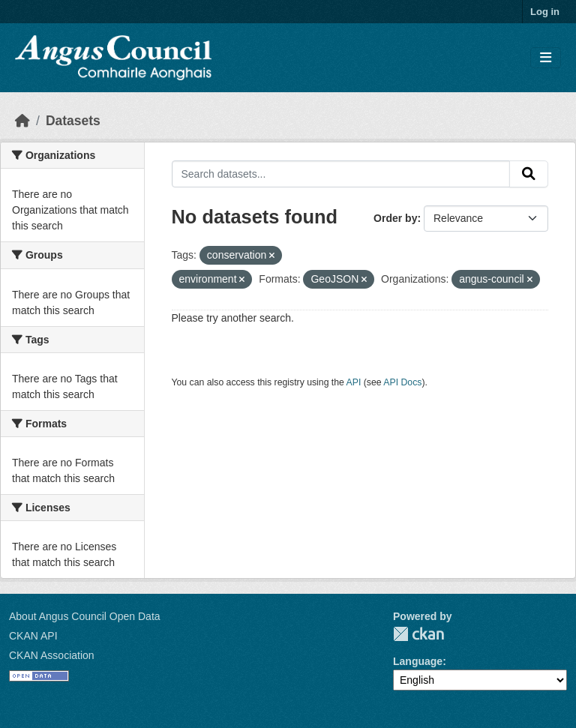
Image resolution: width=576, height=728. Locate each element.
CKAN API (33, 636)
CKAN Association (52, 655)
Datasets (73, 121)
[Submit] (529, 174)
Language (418, 661)
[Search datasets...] (341, 174)
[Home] (22, 121)
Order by (395, 218)
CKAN (418, 634)
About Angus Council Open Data (85, 616)
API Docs (402, 382)
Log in (545, 12)
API (354, 382)
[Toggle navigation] (546, 58)
